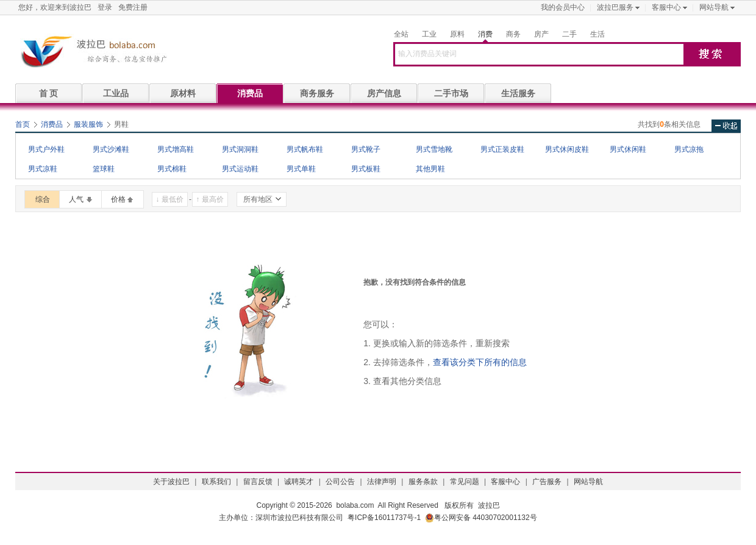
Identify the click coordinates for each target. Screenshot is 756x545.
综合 (43, 199)
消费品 (250, 93)
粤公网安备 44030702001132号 (481, 518)
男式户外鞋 (46, 149)
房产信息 (384, 93)
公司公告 (340, 482)
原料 (457, 34)
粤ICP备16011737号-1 (384, 518)
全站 (401, 34)
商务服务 (317, 93)
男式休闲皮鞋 (567, 149)
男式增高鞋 (176, 149)
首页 (23, 124)
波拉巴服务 (615, 7)
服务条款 (423, 482)
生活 (597, 34)
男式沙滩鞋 (111, 149)
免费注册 (133, 7)
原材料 (183, 93)
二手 (569, 34)
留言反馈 (258, 482)
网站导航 (714, 7)
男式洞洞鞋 (240, 149)
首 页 (49, 93)
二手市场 (451, 93)
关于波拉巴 (171, 482)
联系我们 (216, 482)
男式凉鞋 (43, 169)
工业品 (116, 93)
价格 (118, 199)
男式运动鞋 (240, 169)
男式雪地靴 (434, 149)
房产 (541, 34)
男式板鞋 (366, 169)
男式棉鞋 (172, 169)
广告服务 (547, 482)
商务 (513, 34)
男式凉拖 (689, 149)
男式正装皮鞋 (502, 149)
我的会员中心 (563, 7)
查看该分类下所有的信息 (480, 362)
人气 (76, 199)
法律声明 (382, 482)
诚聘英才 (299, 482)
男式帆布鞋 (305, 149)
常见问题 (465, 482)
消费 (485, 34)
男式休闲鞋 (628, 149)
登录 (105, 7)
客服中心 (666, 7)
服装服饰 (88, 124)
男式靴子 (366, 149)
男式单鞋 (301, 169)
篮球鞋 (104, 169)
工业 (429, 34)
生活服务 (518, 93)
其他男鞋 (430, 169)
